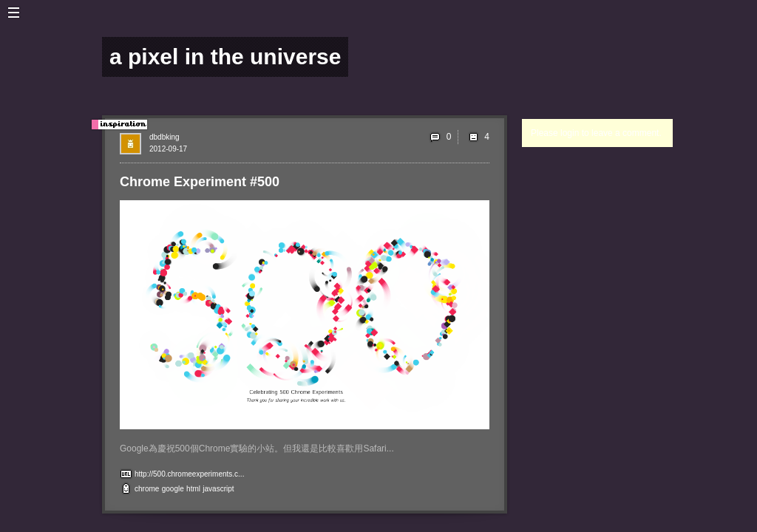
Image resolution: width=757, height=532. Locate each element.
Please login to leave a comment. (596, 133)
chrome (147, 489)
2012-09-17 (168, 149)
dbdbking (164, 137)
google (173, 489)
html (193, 489)
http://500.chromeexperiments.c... (189, 474)
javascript (218, 489)
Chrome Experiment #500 (200, 182)
